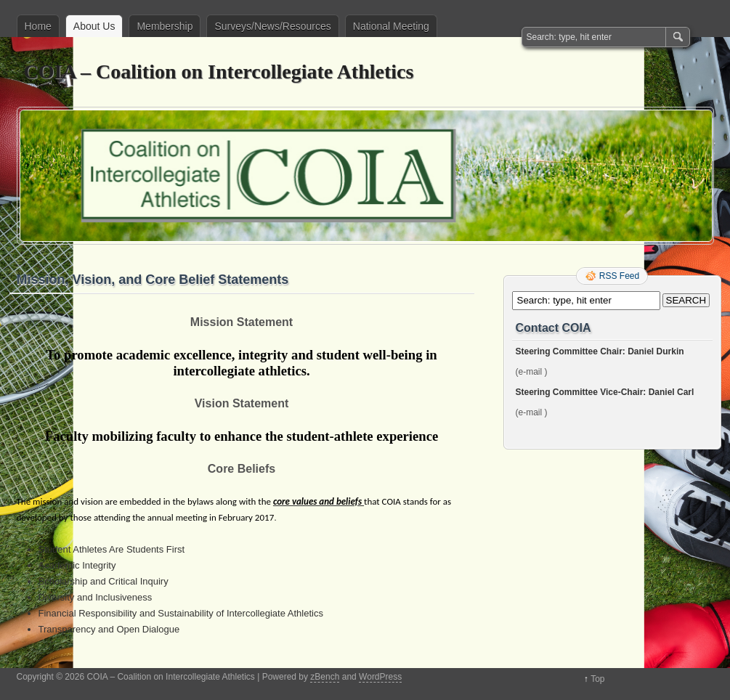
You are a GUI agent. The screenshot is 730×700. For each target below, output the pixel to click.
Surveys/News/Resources (272, 26)
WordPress (380, 677)
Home (38, 26)
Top (597, 679)
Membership (165, 26)
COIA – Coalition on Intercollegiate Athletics (219, 72)
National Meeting (391, 26)
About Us (94, 26)
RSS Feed (619, 276)
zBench (325, 677)
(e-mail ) (532, 372)
